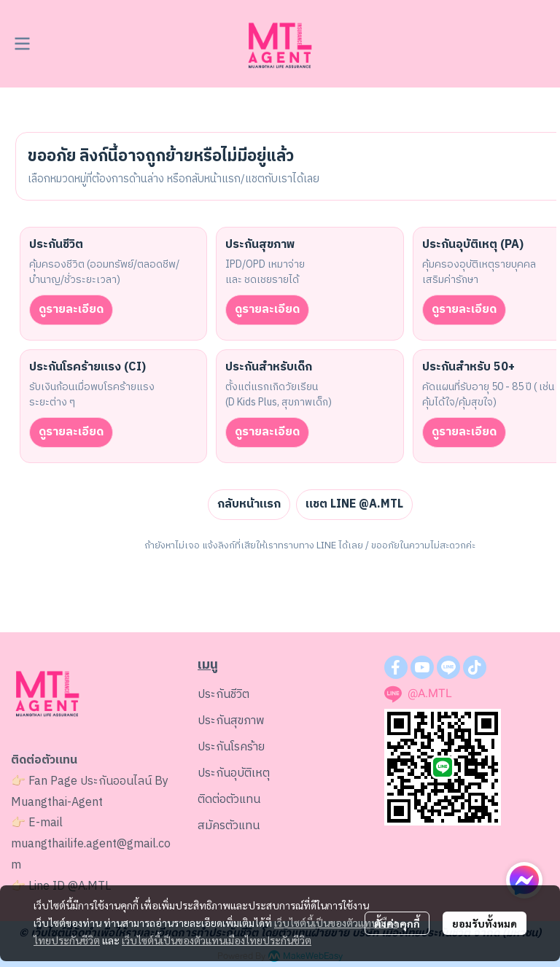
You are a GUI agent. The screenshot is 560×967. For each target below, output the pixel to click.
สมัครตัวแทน (229, 826)
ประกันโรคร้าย (231, 747)
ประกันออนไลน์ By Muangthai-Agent (90, 792)
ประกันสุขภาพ (231, 721)
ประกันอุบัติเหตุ (234, 773)
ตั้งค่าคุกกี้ (397, 923)
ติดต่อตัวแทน (229, 800)
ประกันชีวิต (223, 695)
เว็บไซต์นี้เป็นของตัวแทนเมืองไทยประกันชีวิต (217, 940)
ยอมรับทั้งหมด (485, 923)
